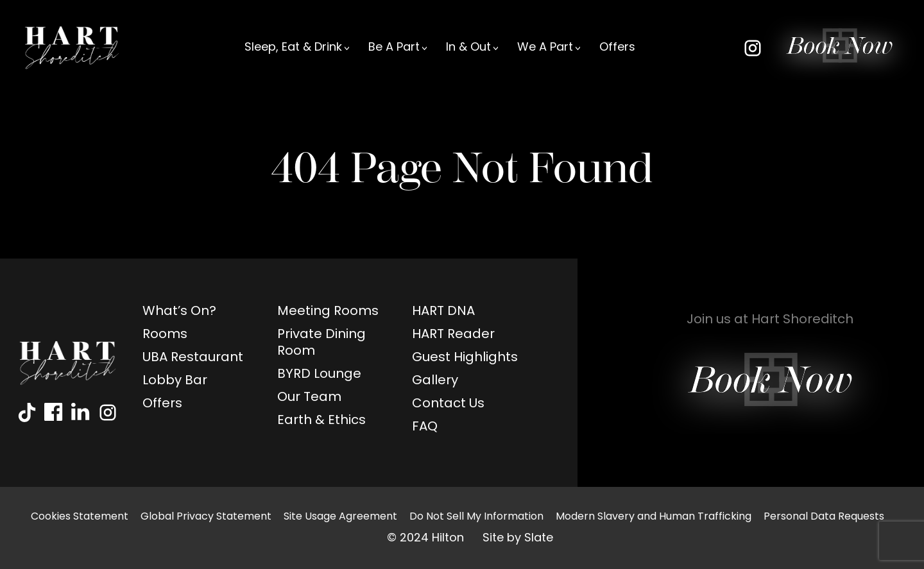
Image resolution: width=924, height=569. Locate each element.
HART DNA (443, 312)
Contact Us (448, 404)
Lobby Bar (175, 381)
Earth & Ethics (321, 421)
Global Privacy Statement (206, 517)
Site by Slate (518, 539)
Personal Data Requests (824, 517)
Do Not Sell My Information (476, 517)
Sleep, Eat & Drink (293, 48)
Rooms (165, 335)
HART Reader (453, 335)
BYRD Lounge (319, 375)
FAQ (425, 427)
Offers (617, 48)
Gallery (435, 381)
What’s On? (179, 312)
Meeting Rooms (328, 312)
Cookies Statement (80, 517)
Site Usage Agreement (340, 517)
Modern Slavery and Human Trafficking (654, 517)
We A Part (545, 48)
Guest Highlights (465, 358)
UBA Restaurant (193, 358)
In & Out (468, 48)
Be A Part (394, 48)
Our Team (309, 398)
